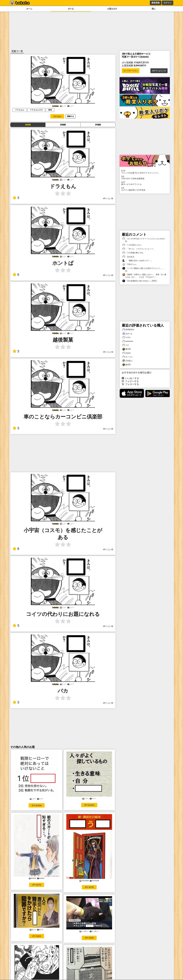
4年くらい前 (108, 198)
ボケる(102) (89, 805)
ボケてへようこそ (159, 71)
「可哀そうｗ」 (130, 264)
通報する (70, 116)
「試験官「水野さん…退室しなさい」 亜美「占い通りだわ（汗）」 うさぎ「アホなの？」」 (144, 276)
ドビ (126, 345)
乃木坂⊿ (127, 361)
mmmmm (128, 341)
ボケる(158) (37, 805)
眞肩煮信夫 (128, 330)
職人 (154, 9)
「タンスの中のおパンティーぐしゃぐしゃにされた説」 (144, 240)
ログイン (168, 3)
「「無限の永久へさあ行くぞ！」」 (138, 261)
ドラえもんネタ (36, 110)
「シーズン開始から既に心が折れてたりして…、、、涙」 (144, 269)
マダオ (127, 338)
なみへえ (127, 334)
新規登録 (156, 3)
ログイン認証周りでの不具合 (145, 189)
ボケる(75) (37, 885)
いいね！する (130, 378)
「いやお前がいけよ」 (133, 245)
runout (126, 353)
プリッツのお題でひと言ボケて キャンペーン (145, 172)
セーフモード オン (131, 71)
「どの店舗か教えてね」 (133, 253)
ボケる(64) (37, 936)
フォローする (130, 381)
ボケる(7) (57, 116)
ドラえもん (20, 110)
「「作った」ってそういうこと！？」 (139, 249)
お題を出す (112, 9)
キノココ (127, 357)
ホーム (29, 9)
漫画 (50, 110)
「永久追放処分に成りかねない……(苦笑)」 (140, 281)
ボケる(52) (89, 938)
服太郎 (127, 349)
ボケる (71, 9)
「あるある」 (129, 257)
